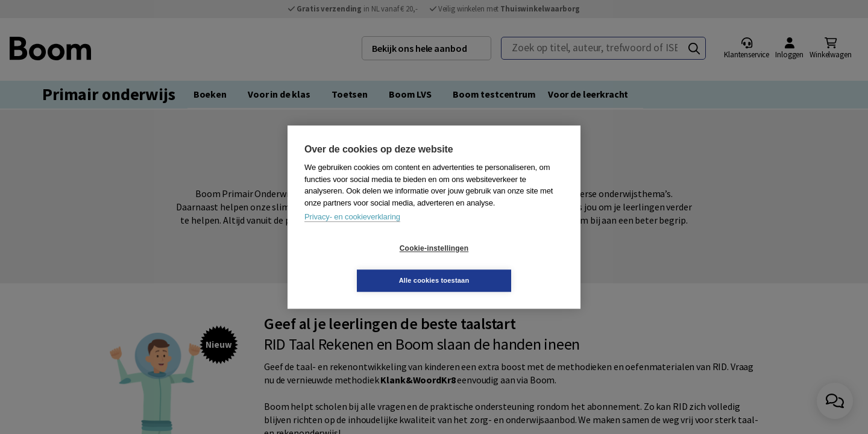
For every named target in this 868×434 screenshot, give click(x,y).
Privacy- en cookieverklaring (352, 233)
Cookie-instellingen (362, 265)
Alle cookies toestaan (506, 264)
